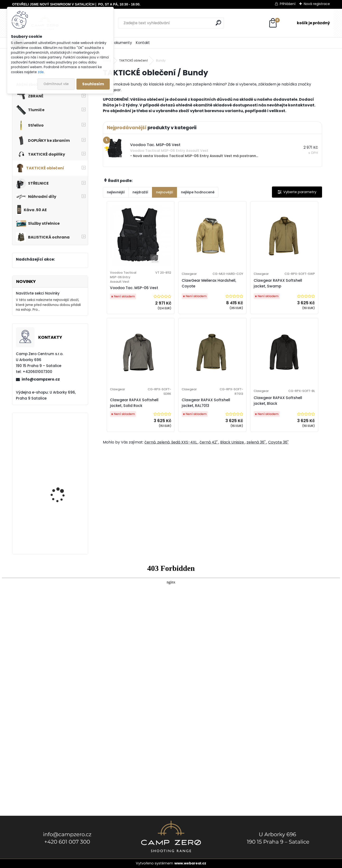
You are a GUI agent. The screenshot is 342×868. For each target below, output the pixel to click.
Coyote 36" (278, 475)
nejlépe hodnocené (198, 192)
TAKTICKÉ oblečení (133, 60)
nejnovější (165, 192)
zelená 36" (256, 475)
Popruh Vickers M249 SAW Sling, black (61, 442)
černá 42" (209, 475)
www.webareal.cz (190, 863)
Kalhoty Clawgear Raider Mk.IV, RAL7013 (61, 527)
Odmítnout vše (56, 84)
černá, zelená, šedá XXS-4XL (171, 475)
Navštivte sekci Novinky (38, 293)
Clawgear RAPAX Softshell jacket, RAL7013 (178, 424)
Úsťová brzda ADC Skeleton (59, 482)
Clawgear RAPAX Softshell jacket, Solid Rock (292, 291)
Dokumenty (122, 43)
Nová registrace (317, 4)
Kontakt (143, 43)
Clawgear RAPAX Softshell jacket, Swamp (233, 291)
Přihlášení (288, 4)
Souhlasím (93, 84)
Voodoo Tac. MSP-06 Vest (127, 295)
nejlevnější (116, 192)
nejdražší (140, 192)
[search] (218, 23)
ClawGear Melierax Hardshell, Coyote (180, 291)
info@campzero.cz (41, 379)
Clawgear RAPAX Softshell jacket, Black (238, 424)
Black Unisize (233, 475)
